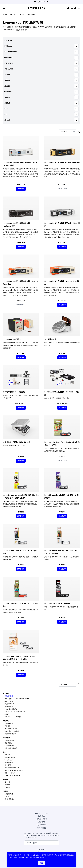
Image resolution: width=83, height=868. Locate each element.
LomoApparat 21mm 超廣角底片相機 (17, 699)
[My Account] (72, 8)
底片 (4, 752)
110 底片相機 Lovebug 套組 (14, 392)
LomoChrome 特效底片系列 (14, 770)
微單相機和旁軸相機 (11, 729)
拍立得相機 (6, 738)
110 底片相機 (9, 706)
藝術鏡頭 (6, 721)
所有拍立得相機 (9, 740)
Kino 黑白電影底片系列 (12, 768)
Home (5, 14)
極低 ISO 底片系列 (10, 773)
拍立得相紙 (8, 743)
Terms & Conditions (42, 813)
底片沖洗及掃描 (9, 799)
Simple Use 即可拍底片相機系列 (15, 712)
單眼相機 (7, 726)
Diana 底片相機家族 (11, 709)
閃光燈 (7, 796)
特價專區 (6, 779)
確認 (41, 863)
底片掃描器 (8, 765)
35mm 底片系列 (10, 757)
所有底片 (7, 755)
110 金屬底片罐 (50, 339)
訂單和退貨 (41, 828)
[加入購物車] (21, 189)
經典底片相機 (9, 701)
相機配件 (7, 714)
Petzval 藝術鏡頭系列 (12, 731)
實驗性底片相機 (9, 704)
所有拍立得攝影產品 (11, 748)
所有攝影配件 (9, 794)
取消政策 (41, 822)
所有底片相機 (9, 696)
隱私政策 (69, 855)
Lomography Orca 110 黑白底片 (57, 603)
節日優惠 (7, 785)
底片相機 (13, 14)
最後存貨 (7, 782)
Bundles (7, 787)
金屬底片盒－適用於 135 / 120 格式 (17, 442)
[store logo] (36, 8)
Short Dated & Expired (12, 775)
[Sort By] (67, 132)
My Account (41, 825)
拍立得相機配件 (9, 745)
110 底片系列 (9, 762)
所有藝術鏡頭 (9, 723)
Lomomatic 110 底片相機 (13, 717)
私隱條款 (41, 816)
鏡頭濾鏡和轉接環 (10, 734)
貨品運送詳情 (41, 819)
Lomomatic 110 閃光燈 (12, 339)
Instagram (41, 849)
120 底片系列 (9, 760)
